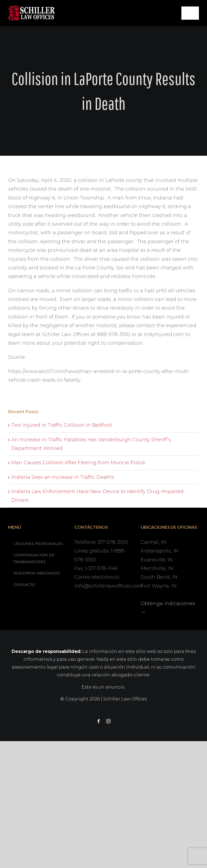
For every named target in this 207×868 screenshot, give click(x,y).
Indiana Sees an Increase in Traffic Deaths (63, 477)
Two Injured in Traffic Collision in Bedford (61, 425)
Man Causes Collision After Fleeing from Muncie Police (78, 463)
